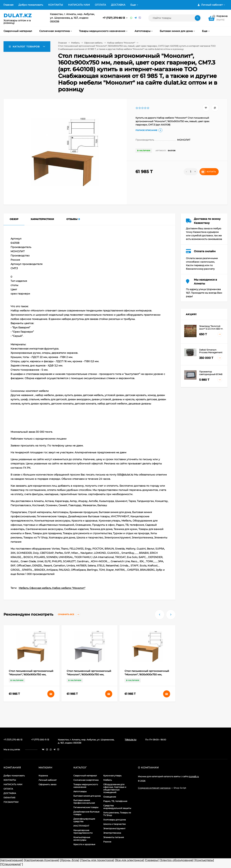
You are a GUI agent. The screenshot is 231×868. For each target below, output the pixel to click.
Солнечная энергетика (86, 780)
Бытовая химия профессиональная (84, 802)
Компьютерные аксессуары (82, 839)
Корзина (43, 776)
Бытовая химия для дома (87, 796)
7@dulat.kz (131, 740)
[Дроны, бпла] (70, 860)
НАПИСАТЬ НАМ (79, 5)
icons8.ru (194, 776)
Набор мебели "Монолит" (121, 43)
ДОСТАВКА (118, 5)
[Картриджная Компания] (42, 860)
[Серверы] (152, 860)
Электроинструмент (114, 828)
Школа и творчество (115, 824)
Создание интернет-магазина (154, 788)
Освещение (110, 797)
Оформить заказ (47, 784)
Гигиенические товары (86, 807)
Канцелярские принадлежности (83, 832)
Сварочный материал (85, 776)
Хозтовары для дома (115, 820)
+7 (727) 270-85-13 (114, 18)
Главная (8, 5)
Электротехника (112, 833)
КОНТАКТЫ (56, 5)
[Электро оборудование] (176, 860)
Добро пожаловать (31, 5)
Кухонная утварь (112, 776)
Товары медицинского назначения (86, 786)
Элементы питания (114, 837)
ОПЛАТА (100, 5)
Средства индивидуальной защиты (117, 807)
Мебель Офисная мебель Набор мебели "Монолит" (52, 588)
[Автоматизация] (12, 860)
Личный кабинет (48, 780)
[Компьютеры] (204, 860)
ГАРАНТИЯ (9, 798)
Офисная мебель (93, 43)
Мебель (75, 43)
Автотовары (80, 791)
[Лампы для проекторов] (97, 860)
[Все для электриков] (129, 860)
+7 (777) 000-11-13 (40, 740)
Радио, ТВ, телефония (115, 801)
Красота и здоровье (84, 844)
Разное (107, 842)
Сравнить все (69, 614)
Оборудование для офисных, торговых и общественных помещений (115, 788)
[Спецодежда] (11, 864)
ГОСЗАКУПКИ (11, 802)
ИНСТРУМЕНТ (81, 826)
